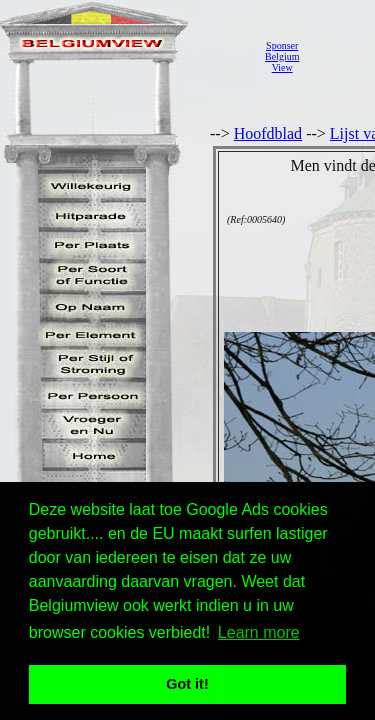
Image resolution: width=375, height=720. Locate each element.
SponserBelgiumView (282, 56)
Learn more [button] (259, 632)
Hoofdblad (268, 133)
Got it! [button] (187, 684)
